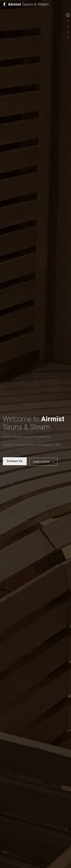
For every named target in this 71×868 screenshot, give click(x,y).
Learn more (44, 97)
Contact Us (15, 96)
